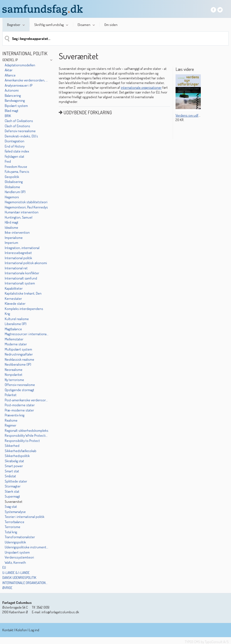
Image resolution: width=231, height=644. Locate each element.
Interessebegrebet (18, 253)
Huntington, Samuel (19, 217)
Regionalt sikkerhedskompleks (27, 430)
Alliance (10, 75)
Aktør (9, 70)
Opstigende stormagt (19, 390)
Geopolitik (12, 177)
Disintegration (15, 141)
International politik (18, 258)
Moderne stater (16, 344)
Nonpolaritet (14, 375)
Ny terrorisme (14, 380)
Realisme (11, 420)
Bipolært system (16, 106)
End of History (15, 146)
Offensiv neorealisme (20, 385)
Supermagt (12, 496)
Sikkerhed (12, 446)
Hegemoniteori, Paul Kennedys (26, 207)
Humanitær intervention (22, 212)
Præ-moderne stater (19, 410)
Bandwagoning (15, 100)
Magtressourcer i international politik (27, 334)
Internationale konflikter (22, 273)
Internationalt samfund (21, 278)
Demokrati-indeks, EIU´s (21, 136)
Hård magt (12, 222)
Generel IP (10, 60)
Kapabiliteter (14, 288)
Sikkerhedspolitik (17, 456)
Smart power (14, 466)
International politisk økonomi (26, 263)
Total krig (11, 532)
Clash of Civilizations (19, 121)
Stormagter (13, 486)
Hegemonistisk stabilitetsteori (26, 202)
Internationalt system (20, 283)
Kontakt (8, 630)
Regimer (10, 425)
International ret (16, 268)
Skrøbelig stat (14, 461)
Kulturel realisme (17, 319)
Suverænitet (14, 502)
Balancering (13, 95)
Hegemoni (12, 197)
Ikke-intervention (17, 232)
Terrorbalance (15, 522)
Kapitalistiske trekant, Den (23, 293)
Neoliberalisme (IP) (18, 364)
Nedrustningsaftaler (19, 354)
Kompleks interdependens (24, 309)
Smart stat (12, 471)
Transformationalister (20, 537)
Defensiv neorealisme (20, 131)
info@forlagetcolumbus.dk (60, 612)
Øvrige (7, 588)
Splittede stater (16, 481)
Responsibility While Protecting (27, 435)
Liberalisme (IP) (16, 324)
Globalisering (14, 182)
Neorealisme (14, 370)
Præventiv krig (15, 415)
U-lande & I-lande (16, 573)
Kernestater (13, 299)
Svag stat (11, 506)
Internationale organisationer (25, 583)
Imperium (11, 243)
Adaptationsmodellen (20, 65)
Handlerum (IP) (15, 192)
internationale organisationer (141, 87)
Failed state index (17, 151)
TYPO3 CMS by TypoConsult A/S (207, 642)
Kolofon (21, 630)
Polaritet (11, 395)
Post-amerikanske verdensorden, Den (27, 400)
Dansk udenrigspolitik (19, 578)
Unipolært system (17, 552)
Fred (8, 161)
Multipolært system (18, 349)
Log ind (34, 630)
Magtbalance (13, 329)
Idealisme (11, 227)
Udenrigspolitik (15, 542)
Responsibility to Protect (22, 441)
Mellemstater (14, 339)
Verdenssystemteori (19, 557)
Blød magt (12, 111)
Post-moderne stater (20, 405)
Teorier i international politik (25, 517)
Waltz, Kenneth (15, 562)
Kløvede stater (15, 303)
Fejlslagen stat (15, 156)
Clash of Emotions (17, 126)
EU (4, 567)
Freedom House (16, 167)
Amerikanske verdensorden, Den (27, 80)
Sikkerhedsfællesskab (21, 451)
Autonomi (12, 90)
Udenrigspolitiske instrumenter (27, 547)
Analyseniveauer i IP (19, 85)
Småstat (10, 476)
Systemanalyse (15, 512)
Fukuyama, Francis (17, 172)
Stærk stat (12, 491)
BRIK (8, 116)
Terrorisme (13, 527)
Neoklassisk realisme (19, 359)
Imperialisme (14, 238)
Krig (7, 314)
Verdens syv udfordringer (194, 115)
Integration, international (22, 248)
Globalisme (12, 187)
